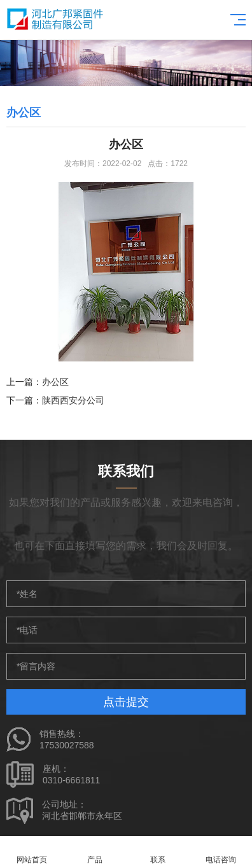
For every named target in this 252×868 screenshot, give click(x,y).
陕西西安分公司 (73, 400)
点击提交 (126, 702)
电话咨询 (220, 852)
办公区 (55, 382)
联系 (157, 852)
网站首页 (31, 852)
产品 (94, 852)
